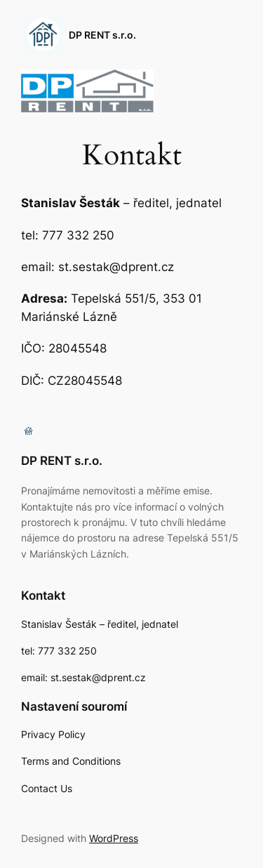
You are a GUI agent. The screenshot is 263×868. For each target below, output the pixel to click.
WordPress (114, 838)
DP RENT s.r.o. (102, 35)
